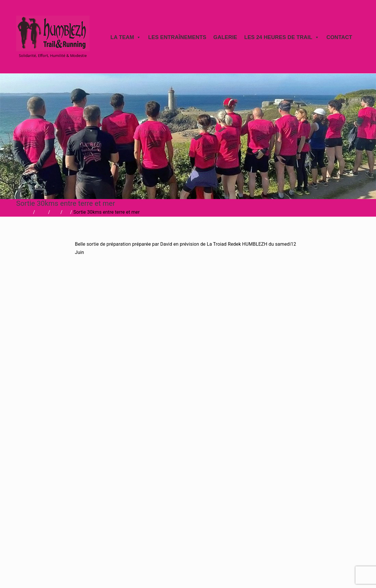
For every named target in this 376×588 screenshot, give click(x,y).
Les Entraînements (177, 37)
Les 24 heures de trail (282, 37)
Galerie (225, 37)
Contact (339, 37)
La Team (126, 37)
